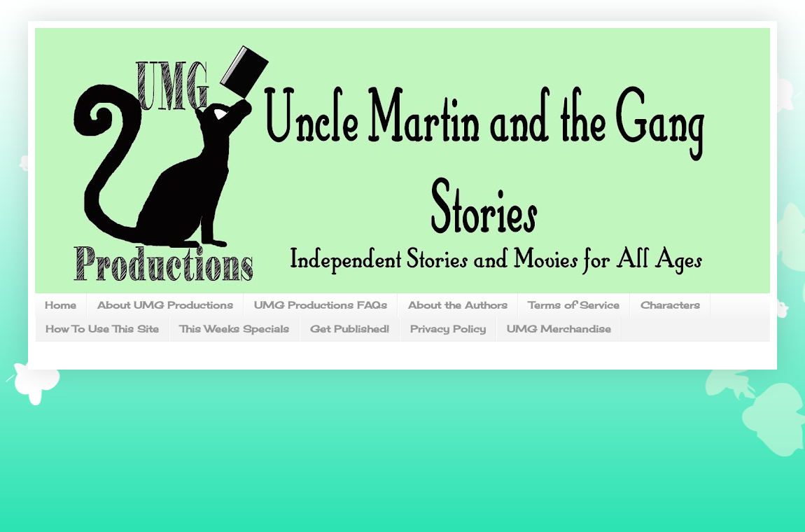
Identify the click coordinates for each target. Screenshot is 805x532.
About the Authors (458, 305)
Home (61, 305)
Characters (670, 305)
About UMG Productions (165, 305)
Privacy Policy (448, 329)
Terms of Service (574, 305)
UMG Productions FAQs (321, 305)
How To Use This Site (102, 329)
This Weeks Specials (234, 329)
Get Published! (350, 329)
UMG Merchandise (559, 329)
